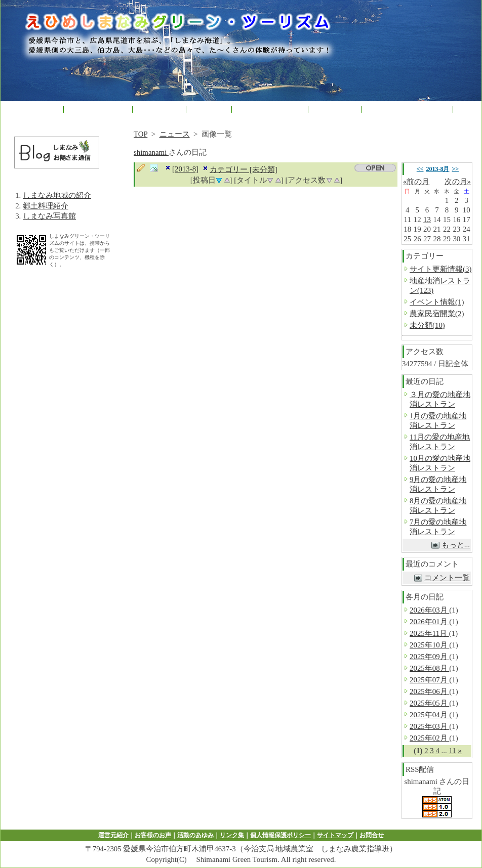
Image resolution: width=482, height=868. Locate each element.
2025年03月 (429, 726)
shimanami (151, 152)
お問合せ (372, 835)
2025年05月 (429, 703)
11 (452, 751)
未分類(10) (427, 325)
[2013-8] (185, 169)
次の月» (458, 182)
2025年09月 (429, 657)
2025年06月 (429, 691)
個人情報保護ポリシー (280, 835)
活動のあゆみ (195, 835)
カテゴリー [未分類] (244, 169)
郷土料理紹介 (46, 206)
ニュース (175, 134)
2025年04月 (429, 715)
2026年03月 (429, 610)
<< (420, 169)
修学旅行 (335, 109)
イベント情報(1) (437, 302)
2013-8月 (438, 169)
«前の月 (416, 182)
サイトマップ (335, 835)
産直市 (209, 109)
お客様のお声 (153, 835)
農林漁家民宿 (98, 109)
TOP (140, 134)
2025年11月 (429, 633)
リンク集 (232, 835)
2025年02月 (429, 738)
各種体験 (159, 109)
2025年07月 (429, 680)
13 (427, 220)
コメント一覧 (447, 578)
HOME (41, 109)
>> (456, 169)
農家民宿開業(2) (437, 314)
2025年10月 (429, 645)
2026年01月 (429, 622)
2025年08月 (429, 668)
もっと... (456, 545)
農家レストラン (270, 109)
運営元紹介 (113, 835)
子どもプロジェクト (407, 109)
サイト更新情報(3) (440, 269)
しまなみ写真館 (49, 216)
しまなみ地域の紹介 (57, 195)
